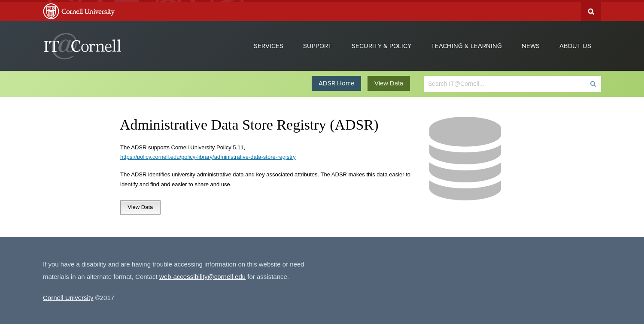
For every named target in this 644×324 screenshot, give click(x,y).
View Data (389, 82)
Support (317, 44)
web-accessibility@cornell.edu (202, 275)
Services (269, 44)
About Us (575, 44)
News (531, 44)
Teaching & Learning (466, 44)
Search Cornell (591, 10)
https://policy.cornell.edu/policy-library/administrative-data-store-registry (208, 155)
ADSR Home (336, 82)
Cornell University (68, 296)
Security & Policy (381, 44)
